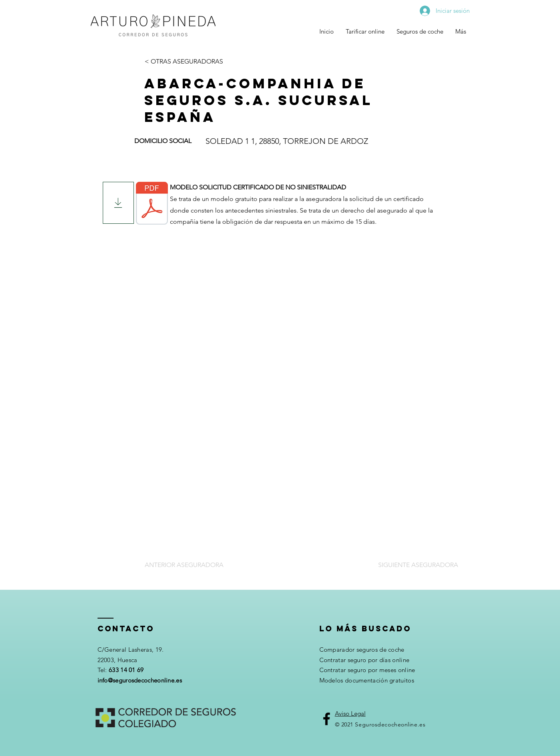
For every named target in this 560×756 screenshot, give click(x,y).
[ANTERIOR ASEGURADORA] (185, 565)
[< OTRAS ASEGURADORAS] (184, 62)
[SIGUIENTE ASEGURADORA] (417, 565)
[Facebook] (327, 719)
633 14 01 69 (126, 670)
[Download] (118, 203)
